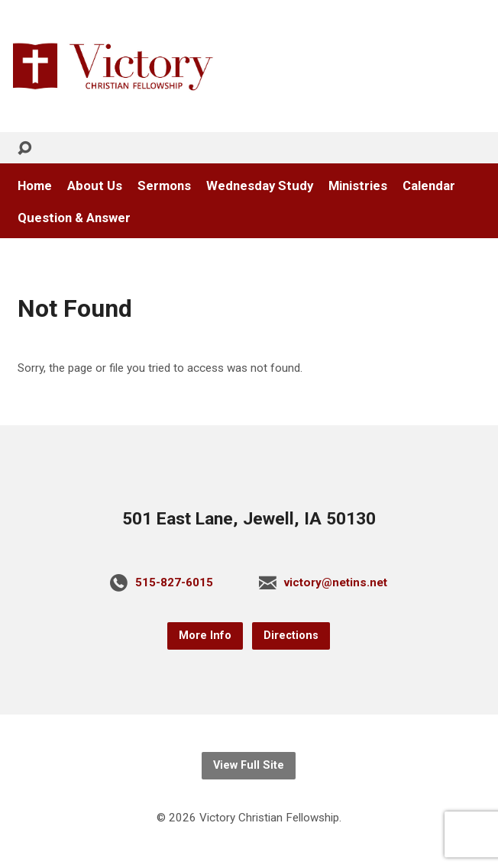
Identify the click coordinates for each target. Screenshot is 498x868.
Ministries (358, 186)
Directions (291, 636)
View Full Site (249, 765)
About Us (95, 186)
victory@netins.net (336, 582)
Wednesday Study (260, 186)
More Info (205, 636)
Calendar (429, 186)
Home (35, 186)
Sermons (164, 186)
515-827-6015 (174, 582)
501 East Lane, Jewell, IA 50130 (249, 519)
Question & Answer (74, 218)
